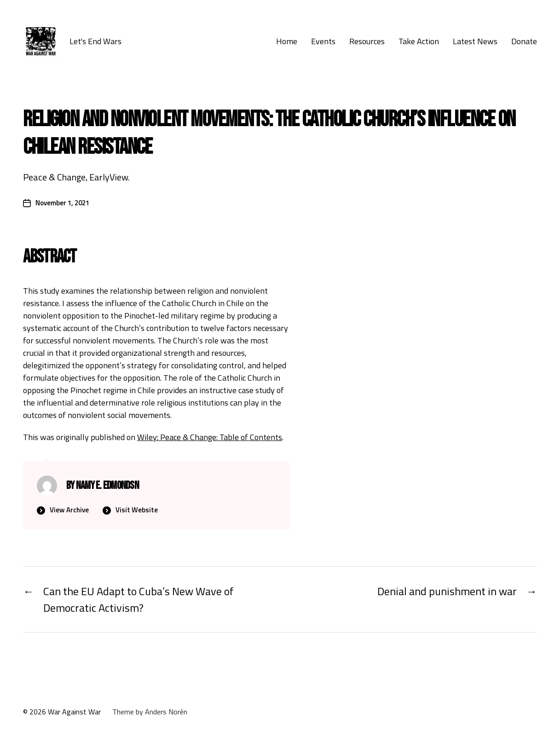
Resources (367, 41)
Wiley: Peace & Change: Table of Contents (210, 437)
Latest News (475, 41)
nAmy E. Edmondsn (107, 485)
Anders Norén (166, 712)
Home (287, 41)
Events (323, 41)
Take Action (419, 41)
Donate (524, 41)
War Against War (74, 712)
